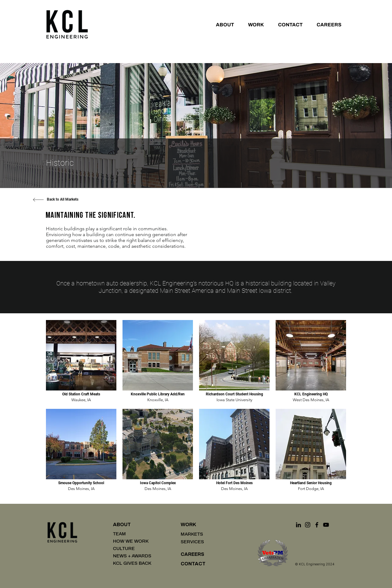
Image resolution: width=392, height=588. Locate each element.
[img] (81, 361)
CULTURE (124, 548)
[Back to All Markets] (62, 200)
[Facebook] (317, 525)
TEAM (119, 534)
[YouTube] (326, 525)
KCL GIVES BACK (132, 563)
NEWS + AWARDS (132, 556)
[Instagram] (308, 525)
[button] (222, 24)
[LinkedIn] (298, 525)
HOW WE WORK (131, 541)
